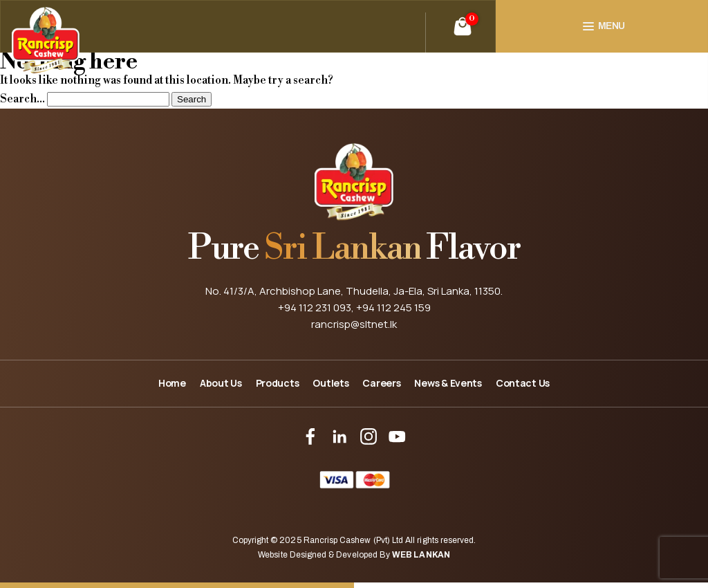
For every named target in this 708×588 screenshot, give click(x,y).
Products (278, 383)
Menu (612, 26)
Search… (22, 99)
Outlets (330, 383)
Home (172, 383)
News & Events (448, 383)
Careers (381, 383)
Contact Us (523, 383)
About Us (221, 383)
